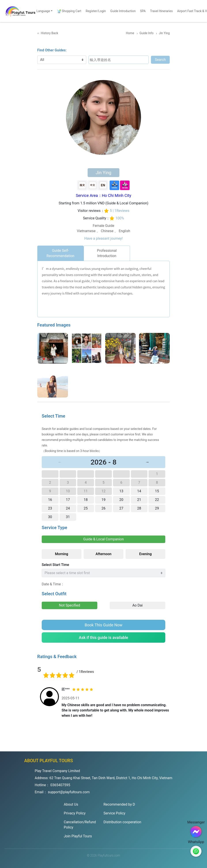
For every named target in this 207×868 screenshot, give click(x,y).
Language (43, 11)
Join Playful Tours (78, 836)
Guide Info (147, 33)
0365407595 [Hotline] (60, 785)
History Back (50, 33)
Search (161, 60)
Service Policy (114, 813)
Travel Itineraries (161, 11)
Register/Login (96, 11)
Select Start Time (55, 565)
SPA (143, 11)
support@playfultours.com (69, 792)
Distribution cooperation (122, 822)
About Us (71, 804)
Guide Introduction (123, 11)
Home (131, 33)
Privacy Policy (75, 813)
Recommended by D (119, 804)
